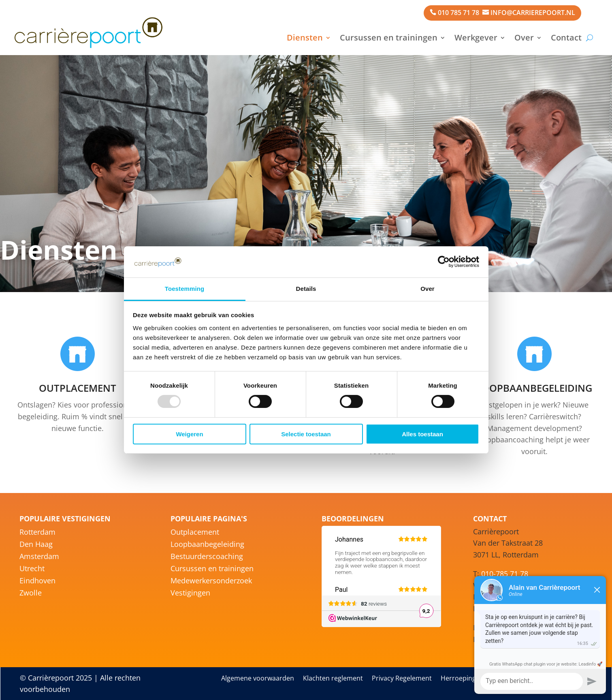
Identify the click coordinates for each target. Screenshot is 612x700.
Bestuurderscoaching (207, 557)
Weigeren (189, 434)
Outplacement (195, 533)
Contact (566, 37)
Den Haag (36, 545)
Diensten (305, 37)
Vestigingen (190, 594)
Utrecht (32, 569)
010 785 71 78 (458, 13)
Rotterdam (37, 533)
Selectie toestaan (306, 434)
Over (524, 37)
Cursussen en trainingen (389, 37)
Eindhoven (37, 582)
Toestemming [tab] (185, 289)
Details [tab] (306, 289)
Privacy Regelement (402, 679)
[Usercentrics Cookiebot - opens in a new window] (444, 262)
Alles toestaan (422, 434)
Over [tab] (428, 289)
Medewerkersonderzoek (211, 582)
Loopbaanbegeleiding (207, 545)
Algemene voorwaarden (258, 679)
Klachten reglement (333, 679)
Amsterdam (39, 557)
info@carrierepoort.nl (533, 13)
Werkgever (476, 37)
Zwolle (31, 594)
